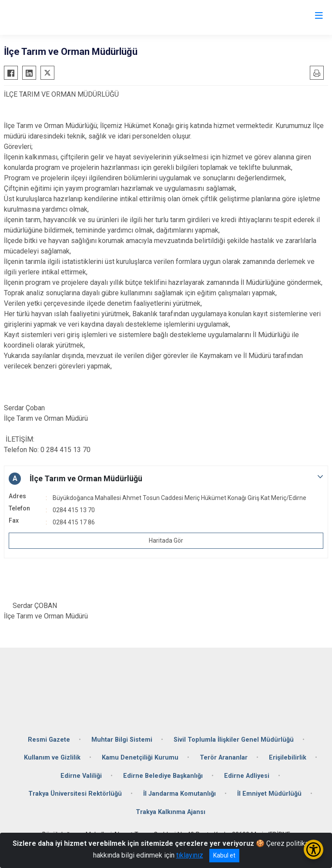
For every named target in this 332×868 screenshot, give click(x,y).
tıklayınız (190, 855)
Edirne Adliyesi (247, 776)
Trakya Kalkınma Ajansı (171, 812)
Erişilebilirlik (288, 758)
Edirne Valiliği (81, 776)
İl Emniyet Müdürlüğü (269, 794)
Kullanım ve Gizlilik (52, 758)
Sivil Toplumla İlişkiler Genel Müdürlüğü (234, 740)
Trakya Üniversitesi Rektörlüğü (75, 794)
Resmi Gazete (49, 740)
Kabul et (224, 855)
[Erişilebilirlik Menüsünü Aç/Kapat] (314, 849)
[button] (166, 479)
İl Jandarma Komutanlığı (179, 794)
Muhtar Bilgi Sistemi (122, 740)
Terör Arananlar (224, 758)
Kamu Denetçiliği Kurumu (140, 758)
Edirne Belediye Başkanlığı (163, 776)
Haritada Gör (166, 540)
